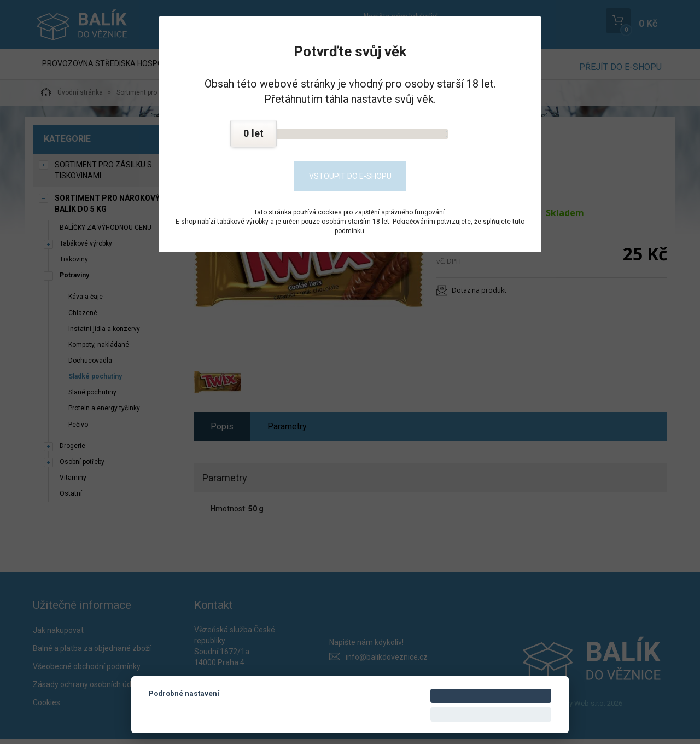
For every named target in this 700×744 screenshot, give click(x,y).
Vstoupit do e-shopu (350, 176)
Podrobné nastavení (184, 693)
